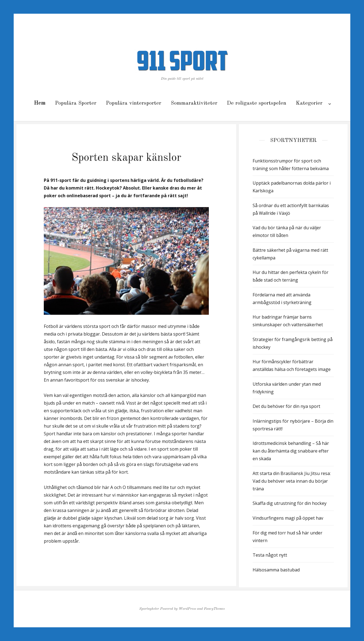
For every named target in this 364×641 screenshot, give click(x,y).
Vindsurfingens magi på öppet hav (288, 518)
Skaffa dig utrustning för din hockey (290, 503)
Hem (40, 103)
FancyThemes (214, 609)
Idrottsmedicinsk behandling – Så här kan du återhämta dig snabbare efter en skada (291, 451)
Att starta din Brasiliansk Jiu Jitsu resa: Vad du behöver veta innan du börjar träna (292, 481)
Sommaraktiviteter (194, 103)
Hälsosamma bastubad (276, 570)
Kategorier (309, 103)
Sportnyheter (149, 609)
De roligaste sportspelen (257, 103)
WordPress (187, 609)
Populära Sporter (76, 103)
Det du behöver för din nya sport (286, 406)
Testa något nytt (270, 555)
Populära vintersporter (134, 103)
